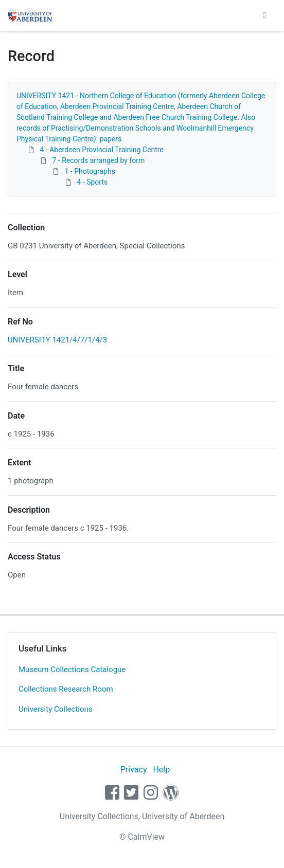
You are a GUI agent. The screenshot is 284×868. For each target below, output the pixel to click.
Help (161, 770)
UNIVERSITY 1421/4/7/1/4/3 (57, 340)
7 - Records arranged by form (98, 160)
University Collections (56, 709)
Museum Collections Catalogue (72, 670)
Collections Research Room (66, 689)
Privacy (134, 770)
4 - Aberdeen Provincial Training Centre (101, 150)
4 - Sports (92, 182)
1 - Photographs (90, 171)
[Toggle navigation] (264, 15)
